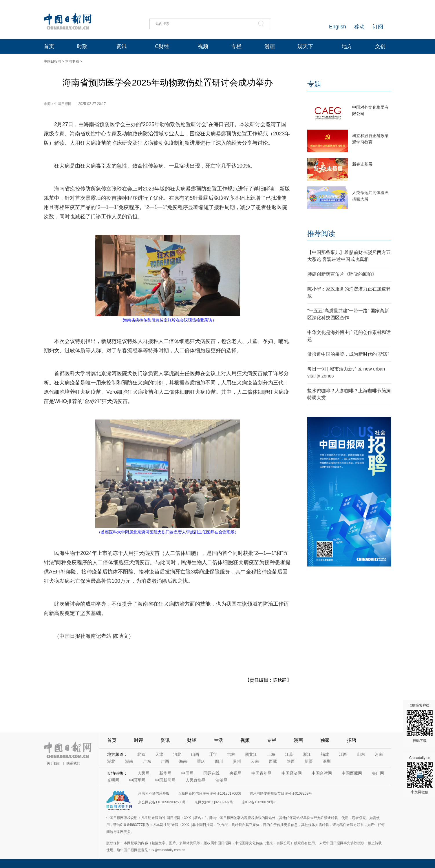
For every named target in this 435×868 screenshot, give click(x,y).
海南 (183, 761)
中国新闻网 (165, 780)
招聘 (352, 740)
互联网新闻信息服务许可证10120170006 (210, 793)
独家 (325, 740)
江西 (343, 754)
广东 (147, 761)
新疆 (309, 761)
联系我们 (73, 763)
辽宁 (213, 754)
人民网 (143, 773)
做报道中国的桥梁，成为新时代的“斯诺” (348, 354)
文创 (380, 46)
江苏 (289, 754)
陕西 (291, 761)
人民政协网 (195, 780)
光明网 (113, 780)
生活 (218, 740)
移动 (359, 27)
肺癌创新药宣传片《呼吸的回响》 (342, 274)
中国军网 (137, 780)
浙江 (307, 754)
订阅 (378, 27)
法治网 (222, 780)
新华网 (165, 773)
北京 (141, 754)
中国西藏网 (352, 773)
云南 (255, 761)
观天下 (305, 46)
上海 (271, 754)
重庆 (201, 761)
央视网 (235, 773)
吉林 (231, 754)
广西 (165, 761)
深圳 (327, 761)
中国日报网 (52, 61)
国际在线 (211, 773)
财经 (192, 740)
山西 (195, 754)
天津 (159, 754)
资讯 (121, 46)
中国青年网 (262, 773)
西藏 (273, 761)
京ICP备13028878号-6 (259, 802)
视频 (203, 46)
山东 (361, 754)
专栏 (236, 46)
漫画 (270, 46)
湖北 (111, 761)
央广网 (378, 773)
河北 (177, 754)
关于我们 (54, 763)
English (338, 27)
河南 (379, 754)
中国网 (187, 773)
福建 (325, 754)
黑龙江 (251, 754)
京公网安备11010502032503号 (162, 802)
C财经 (162, 46)
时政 (82, 46)
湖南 (129, 761)
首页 (49, 46)
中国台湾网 (322, 773)
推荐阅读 (321, 234)
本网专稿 (72, 61)
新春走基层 (362, 164)
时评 (138, 740)
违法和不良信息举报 (154, 793)
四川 (219, 761)
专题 (314, 84)
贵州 (237, 761)
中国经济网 (292, 773)
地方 (347, 46)
